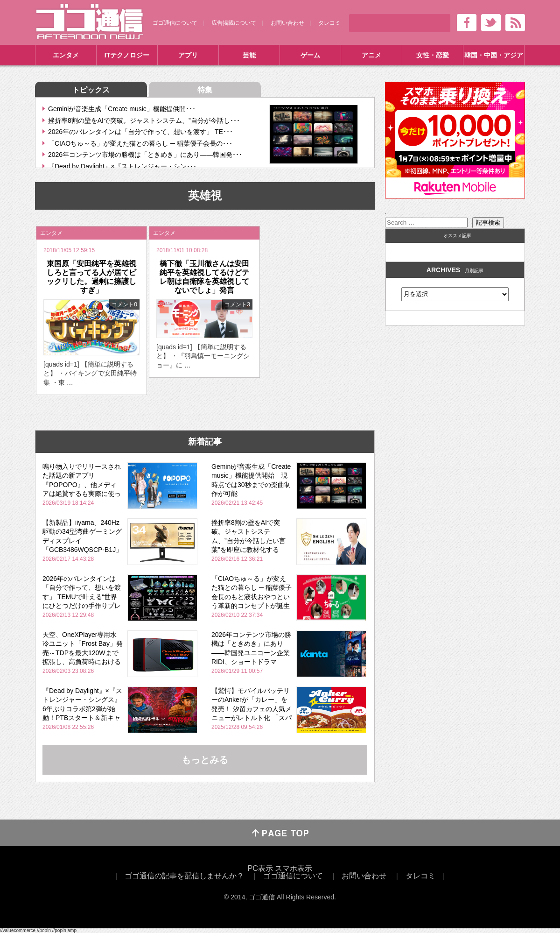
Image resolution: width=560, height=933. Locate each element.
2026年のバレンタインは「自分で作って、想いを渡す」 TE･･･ (140, 132)
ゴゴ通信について (175, 23)
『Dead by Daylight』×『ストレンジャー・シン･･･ (122, 166)
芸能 (249, 55)
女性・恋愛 (433, 55)
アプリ (188, 55)
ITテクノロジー (127, 55)
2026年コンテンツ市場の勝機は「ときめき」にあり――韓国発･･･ (145, 155)
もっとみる (205, 760)
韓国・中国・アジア (494, 55)
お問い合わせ (287, 23)
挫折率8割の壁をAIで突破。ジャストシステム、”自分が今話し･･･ (144, 120)
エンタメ (66, 55)
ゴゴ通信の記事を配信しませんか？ (184, 876)
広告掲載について (234, 23)
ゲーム (310, 55)
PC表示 (260, 868)
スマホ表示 (294, 868)
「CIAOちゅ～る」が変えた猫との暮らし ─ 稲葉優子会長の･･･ (140, 143)
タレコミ (329, 23)
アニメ (371, 55)
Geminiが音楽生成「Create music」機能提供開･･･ (122, 109)
